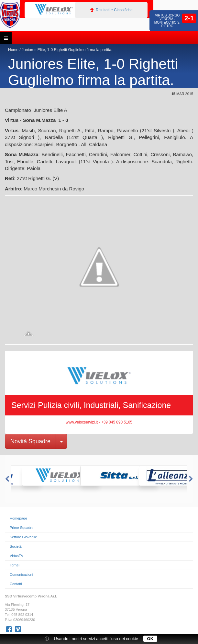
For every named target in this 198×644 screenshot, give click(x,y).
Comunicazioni (21, 574)
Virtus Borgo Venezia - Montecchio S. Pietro (167, 21)
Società (16, 546)
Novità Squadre (30, 441)
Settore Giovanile (23, 537)
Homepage (18, 518)
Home (13, 50)
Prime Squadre (22, 528)
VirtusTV (16, 556)
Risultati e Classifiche (111, 10)
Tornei (15, 565)
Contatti (16, 584)
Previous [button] (6, 479)
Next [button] (192, 479)
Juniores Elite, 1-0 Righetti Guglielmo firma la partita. (67, 50)
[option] (54, 10)
